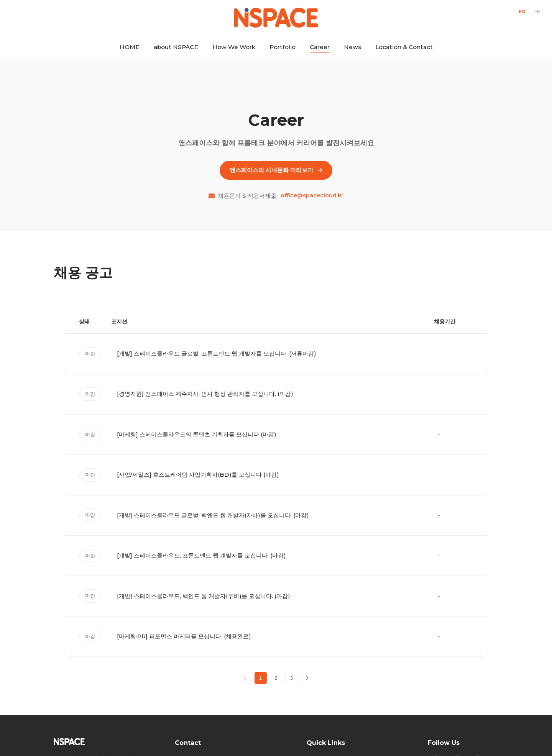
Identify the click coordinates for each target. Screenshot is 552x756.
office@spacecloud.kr (312, 201)
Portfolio (283, 47)
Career (320, 47)
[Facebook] (435, 689)
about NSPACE (176, 47)
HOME (130, 47)
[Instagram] (457, 689)
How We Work (234, 47)
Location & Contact (404, 47)
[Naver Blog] (478, 689)
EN (537, 11)
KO (522, 11)
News (352, 47)
